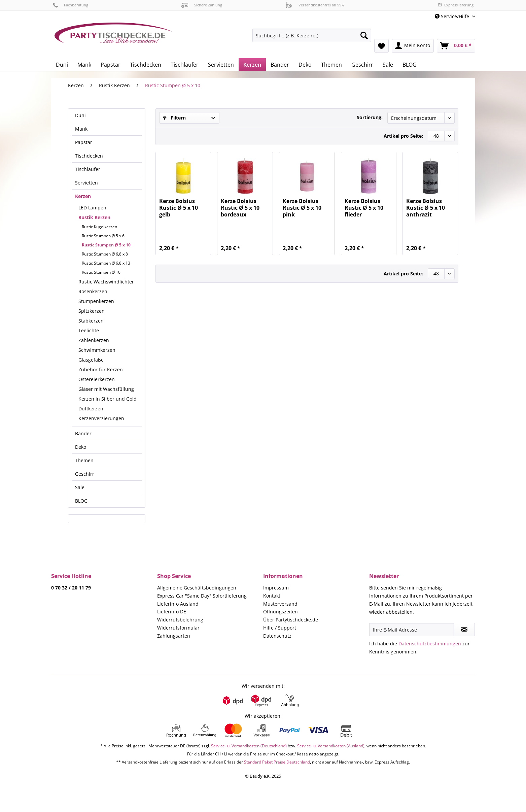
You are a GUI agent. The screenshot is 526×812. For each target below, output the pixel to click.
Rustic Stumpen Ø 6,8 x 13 (106, 263)
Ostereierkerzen (97, 379)
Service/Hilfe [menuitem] (453, 16)
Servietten (86, 183)
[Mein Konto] (413, 46)
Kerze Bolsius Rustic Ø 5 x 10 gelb (179, 208)
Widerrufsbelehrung (180, 620)
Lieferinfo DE (172, 612)
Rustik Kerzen (94, 217)
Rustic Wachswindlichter (106, 282)
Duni (80, 115)
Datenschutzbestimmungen (430, 644)
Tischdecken (89, 156)
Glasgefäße (91, 360)
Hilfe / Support (280, 628)
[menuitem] (312, 39)
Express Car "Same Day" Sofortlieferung (202, 596)
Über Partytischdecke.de (291, 620)
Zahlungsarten (174, 636)
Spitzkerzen (92, 311)
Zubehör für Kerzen (101, 369)
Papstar (84, 142)
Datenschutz (277, 636)
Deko (81, 447)
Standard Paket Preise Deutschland (277, 762)
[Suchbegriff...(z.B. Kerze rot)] (312, 35)
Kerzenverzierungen (101, 418)
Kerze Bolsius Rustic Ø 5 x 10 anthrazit (426, 208)
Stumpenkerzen (96, 301)
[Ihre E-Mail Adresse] (412, 630)
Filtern (174, 118)
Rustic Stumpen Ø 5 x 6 (103, 236)
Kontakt (272, 596)
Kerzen (83, 196)
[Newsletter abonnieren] (464, 630)
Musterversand (280, 604)
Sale (80, 487)
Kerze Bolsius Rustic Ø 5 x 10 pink (302, 208)
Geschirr (85, 474)
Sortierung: (370, 117)
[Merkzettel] (381, 46)
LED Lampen (92, 208)
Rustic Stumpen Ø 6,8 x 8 (105, 254)
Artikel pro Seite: (403, 136)
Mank (81, 129)
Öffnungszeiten (280, 612)
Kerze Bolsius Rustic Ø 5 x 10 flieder (364, 208)
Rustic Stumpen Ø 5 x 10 (106, 245)
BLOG (81, 501)
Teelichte (89, 330)
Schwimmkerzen (97, 350)
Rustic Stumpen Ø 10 (101, 272)
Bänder (83, 433)
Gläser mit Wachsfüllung (106, 389)
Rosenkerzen (93, 291)
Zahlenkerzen (94, 340)
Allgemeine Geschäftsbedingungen (197, 588)
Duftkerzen (91, 409)
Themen (84, 460)
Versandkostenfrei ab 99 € (315, 5)
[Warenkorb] (456, 46)
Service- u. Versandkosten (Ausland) (331, 746)
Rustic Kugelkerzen (99, 227)
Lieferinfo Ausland (178, 604)
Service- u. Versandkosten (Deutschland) (249, 746)
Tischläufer (88, 169)
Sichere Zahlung (202, 5)
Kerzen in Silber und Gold (108, 399)
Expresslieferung (456, 5)
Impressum (276, 588)
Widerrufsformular (178, 628)
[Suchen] (364, 35)
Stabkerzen (91, 321)
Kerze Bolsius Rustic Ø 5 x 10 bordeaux (240, 208)
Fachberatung (71, 5)
